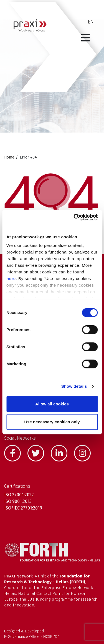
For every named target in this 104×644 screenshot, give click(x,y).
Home (9, 157)
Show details (74, 386)
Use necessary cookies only (52, 422)
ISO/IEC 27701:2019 (23, 508)
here (11, 279)
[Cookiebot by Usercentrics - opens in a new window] (74, 217)
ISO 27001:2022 (19, 495)
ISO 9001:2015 (18, 501)
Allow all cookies (52, 404)
